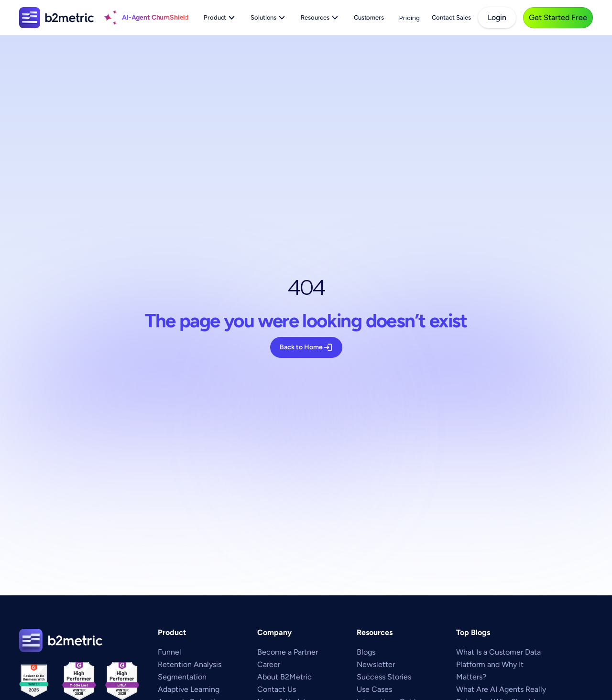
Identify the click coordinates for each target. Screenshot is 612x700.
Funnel (169, 652)
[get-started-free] (558, 18)
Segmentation (182, 677)
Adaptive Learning (189, 689)
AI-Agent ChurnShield (155, 17)
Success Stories (384, 677)
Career (269, 664)
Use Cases (374, 689)
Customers (369, 17)
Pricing (410, 18)
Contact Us (277, 689)
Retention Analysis (190, 664)
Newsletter (376, 664)
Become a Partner (288, 652)
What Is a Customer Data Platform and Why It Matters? (499, 664)
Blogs (366, 652)
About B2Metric (284, 677)
